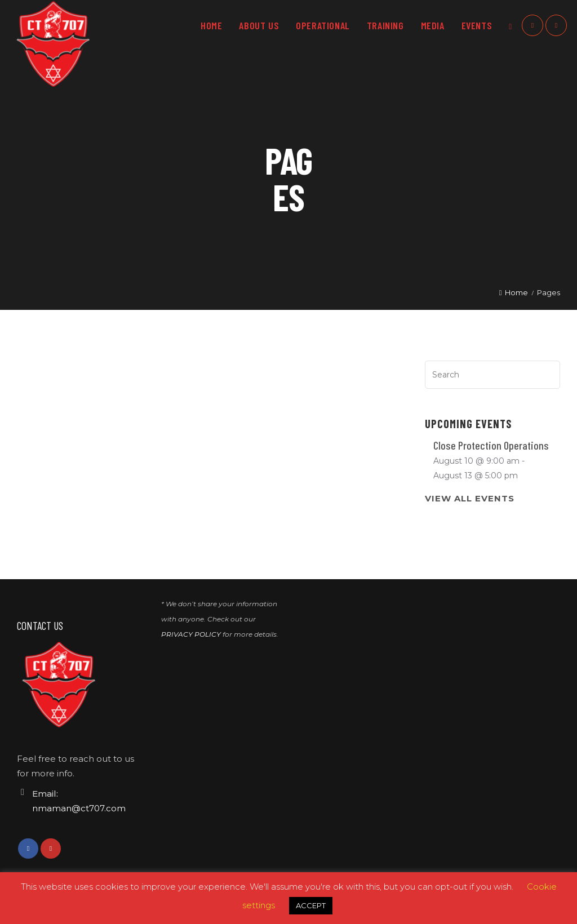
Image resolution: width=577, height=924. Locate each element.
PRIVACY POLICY (191, 634)
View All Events (470, 498)
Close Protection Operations (491, 445)
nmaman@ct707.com (79, 808)
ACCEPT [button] (311, 905)
